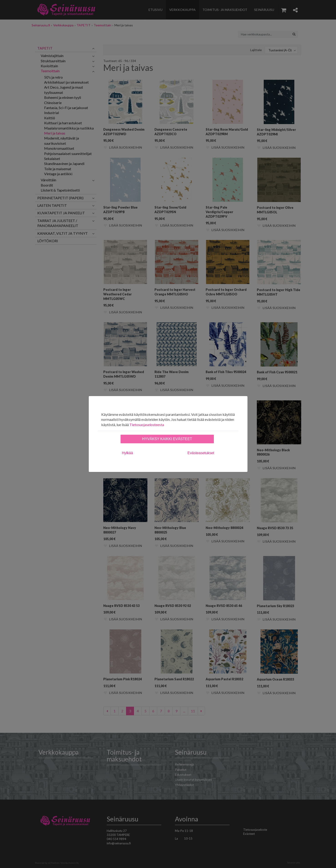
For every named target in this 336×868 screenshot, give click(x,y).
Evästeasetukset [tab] (201, 453)
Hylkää (128, 453)
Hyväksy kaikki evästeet (167, 439)
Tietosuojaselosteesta (147, 425)
